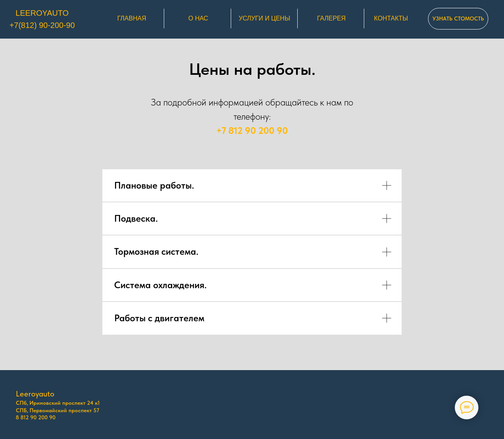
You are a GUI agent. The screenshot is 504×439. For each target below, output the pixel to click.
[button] (458, 19)
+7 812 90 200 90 (252, 131)
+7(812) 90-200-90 (42, 25)
